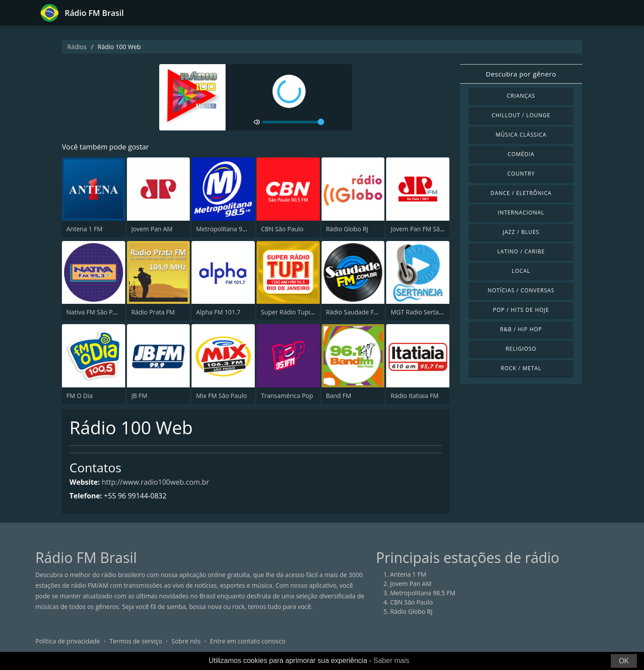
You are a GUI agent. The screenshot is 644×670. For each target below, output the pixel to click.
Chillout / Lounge (521, 115)
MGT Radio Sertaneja (421, 312)
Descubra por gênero (521, 74)
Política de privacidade (68, 641)
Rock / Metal (521, 368)
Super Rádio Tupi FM (291, 312)
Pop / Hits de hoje (521, 310)
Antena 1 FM (84, 229)
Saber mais (391, 660)
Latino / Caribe (521, 251)
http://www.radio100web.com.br (155, 482)
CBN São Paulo (282, 229)
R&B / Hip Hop (521, 329)
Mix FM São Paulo (221, 396)
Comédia (521, 154)
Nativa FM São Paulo (96, 312)
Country (521, 174)
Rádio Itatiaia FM (414, 396)
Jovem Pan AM (152, 229)
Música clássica (521, 135)
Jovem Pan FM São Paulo (426, 229)
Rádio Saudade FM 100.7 (361, 312)
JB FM (139, 396)
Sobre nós (186, 641)
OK (624, 661)
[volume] (293, 122)
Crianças (521, 96)
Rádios (77, 47)
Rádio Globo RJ (347, 229)
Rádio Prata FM (153, 312)
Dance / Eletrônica (521, 193)
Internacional (521, 212)
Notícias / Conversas (521, 290)
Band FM (339, 396)
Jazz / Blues (521, 232)
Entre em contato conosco (248, 641)
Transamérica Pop (287, 396)
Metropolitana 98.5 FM (229, 229)
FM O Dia (79, 396)
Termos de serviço (136, 641)
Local (521, 271)
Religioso (521, 349)
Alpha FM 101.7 (218, 312)
